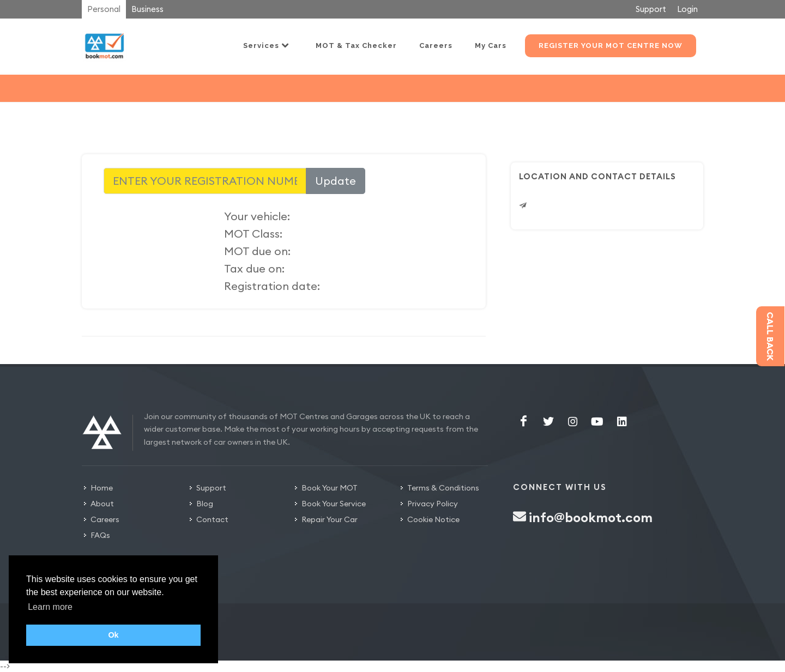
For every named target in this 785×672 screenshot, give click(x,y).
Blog (205, 504)
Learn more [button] (50, 607)
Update (336, 181)
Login (687, 9)
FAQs (100, 535)
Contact (212, 519)
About (102, 504)
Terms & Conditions (443, 488)
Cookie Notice (433, 519)
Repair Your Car (330, 519)
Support (651, 9)
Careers (105, 519)
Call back (770, 336)
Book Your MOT (330, 488)
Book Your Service (334, 504)
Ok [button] (113, 635)
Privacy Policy (433, 504)
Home (102, 488)
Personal (104, 9)
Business (147, 9)
